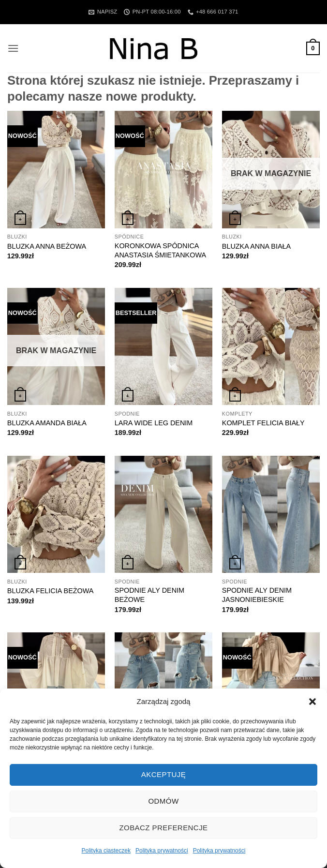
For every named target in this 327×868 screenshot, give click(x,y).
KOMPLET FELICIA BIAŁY (263, 423)
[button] (312, 702)
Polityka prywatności (162, 851)
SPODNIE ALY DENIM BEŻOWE (149, 595)
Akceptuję (163, 774)
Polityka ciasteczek (106, 851)
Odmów (163, 801)
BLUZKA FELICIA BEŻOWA (51, 591)
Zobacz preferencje (163, 828)
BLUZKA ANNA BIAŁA (256, 246)
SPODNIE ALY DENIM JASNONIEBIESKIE (257, 595)
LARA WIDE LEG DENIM (154, 423)
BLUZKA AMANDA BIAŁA (47, 423)
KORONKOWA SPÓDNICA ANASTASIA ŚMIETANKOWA (160, 250)
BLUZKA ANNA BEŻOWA (47, 246)
